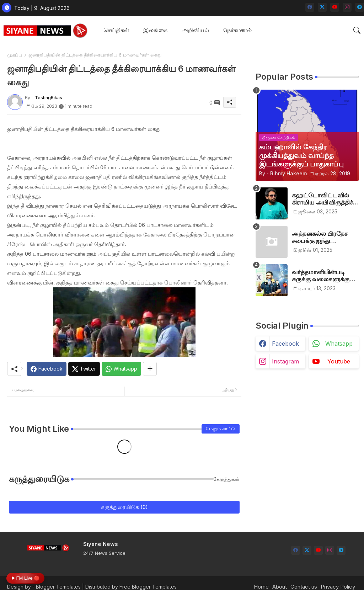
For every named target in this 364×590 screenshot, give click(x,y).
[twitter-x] (322, 7)
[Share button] (150, 369)
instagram (285, 361)
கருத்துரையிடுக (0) (124, 507)
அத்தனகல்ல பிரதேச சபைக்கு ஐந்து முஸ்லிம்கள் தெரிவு (320, 237)
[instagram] (347, 7)
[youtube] (335, 7)
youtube (339, 361)
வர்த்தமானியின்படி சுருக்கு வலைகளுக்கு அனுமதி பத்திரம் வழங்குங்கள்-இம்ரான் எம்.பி (323, 276)
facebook (285, 344)
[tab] (116, 30)
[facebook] (310, 7)
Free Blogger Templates (148, 587)
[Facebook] (47, 369)
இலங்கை (155, 30)
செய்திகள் (116, 30)
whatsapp (339, 344)
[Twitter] (84, 369)
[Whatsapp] (121, 369)
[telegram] (360, 7)
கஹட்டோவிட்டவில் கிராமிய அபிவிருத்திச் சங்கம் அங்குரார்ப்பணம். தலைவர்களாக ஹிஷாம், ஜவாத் (325, 199)
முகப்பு (15, 55)
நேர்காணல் (237, 30)
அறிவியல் (195, 30)
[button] (357, 30)
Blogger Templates (58, 587)
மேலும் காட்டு (221, 429)
